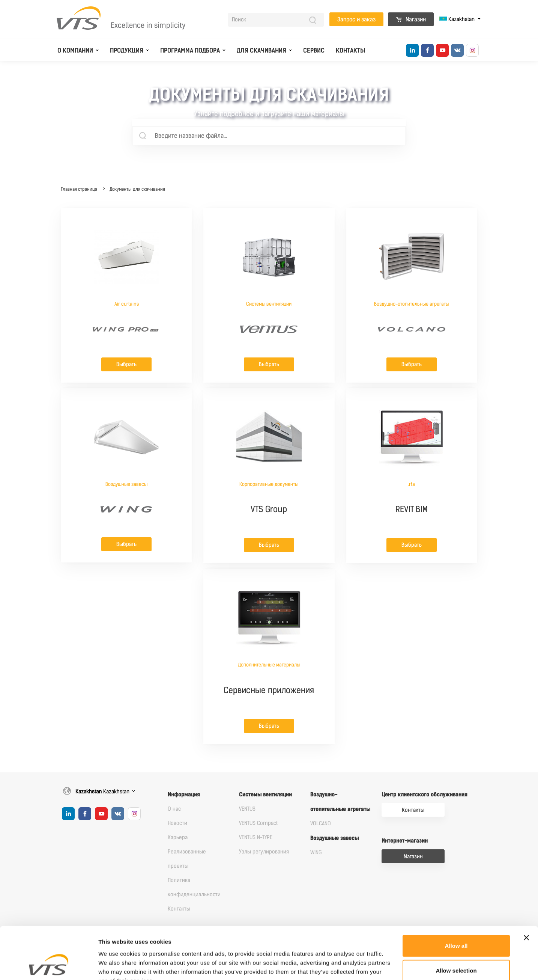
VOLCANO (321, 824)
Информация (184, 795)
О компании (75, 51)
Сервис (314, 51)
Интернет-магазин (405, 841)
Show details (394, 965)
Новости (177, 823)
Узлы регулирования (264, 852)
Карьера (178, 838)
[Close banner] (526, 892)
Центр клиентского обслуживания (425, 795)
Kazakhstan (458, 19)
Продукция (127, 51)
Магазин (411, 20)
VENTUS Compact (258, 823)
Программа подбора (190, 51)
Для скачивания (261, 51)
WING (316, 853)
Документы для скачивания (137, 189)
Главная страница (79, 189)
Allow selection (456, 925)
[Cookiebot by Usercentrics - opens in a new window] (49, 965)
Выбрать (126, 364)
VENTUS (247, 809)
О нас (174, 809)
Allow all (456, 900)
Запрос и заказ (356, 20)
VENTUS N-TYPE (256, 838)
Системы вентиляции (265, 795)
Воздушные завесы (334, 838)
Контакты (351, 51)
